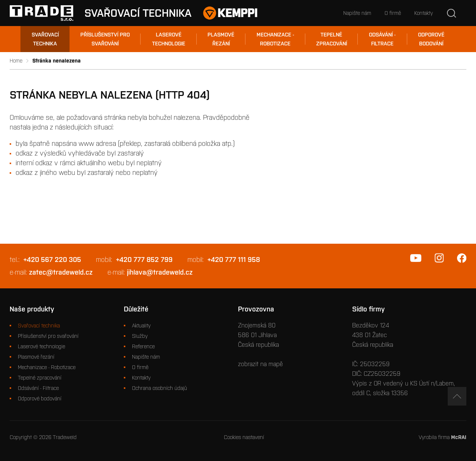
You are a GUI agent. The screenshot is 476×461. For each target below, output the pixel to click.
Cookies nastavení (244, 437)
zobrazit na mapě (260, 364)
